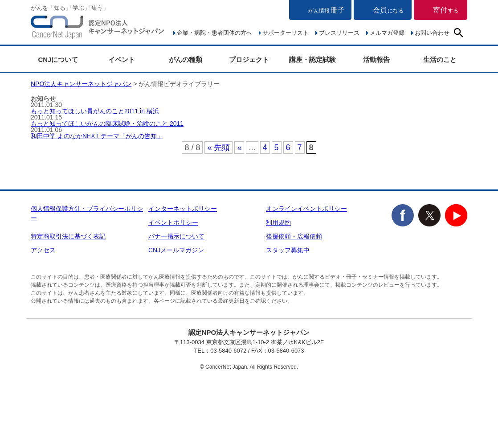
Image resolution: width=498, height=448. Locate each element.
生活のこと (440, 60)
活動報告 (376, 60)
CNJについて (58, 60)
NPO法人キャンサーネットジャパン (98, 29)
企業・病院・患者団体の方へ (214, 33)
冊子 (327, 10)
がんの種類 (186, 60)
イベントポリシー (173, 222)
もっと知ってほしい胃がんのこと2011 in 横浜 (95, 111)
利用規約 (278, 222)
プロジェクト (249, 60)
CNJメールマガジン (176, 250)
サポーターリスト (286, 33)
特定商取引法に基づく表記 (68, 236)
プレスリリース (339, 33)
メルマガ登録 (387, 33)
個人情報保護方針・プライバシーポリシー (87, 213)
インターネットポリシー (183, 209)
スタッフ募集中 (288, 250)
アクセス (43, 250)
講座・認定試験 (312, 60)
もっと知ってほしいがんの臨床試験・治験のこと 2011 (107, 123)
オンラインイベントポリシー (306, 209)
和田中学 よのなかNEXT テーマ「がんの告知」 (97, 136)
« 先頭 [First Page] (218, 148)
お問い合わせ (432, 33)
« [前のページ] (239, 148)
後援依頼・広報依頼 (294, 236)
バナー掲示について (176, 236)
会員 (388, 10)
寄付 (446, 10)
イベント (122, 60)
